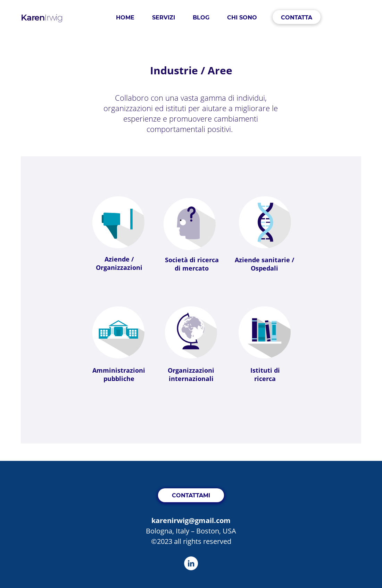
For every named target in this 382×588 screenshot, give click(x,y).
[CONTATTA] (297, 17)
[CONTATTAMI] (191, 495)
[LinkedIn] (191, 563)
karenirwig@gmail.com (191, 520)
